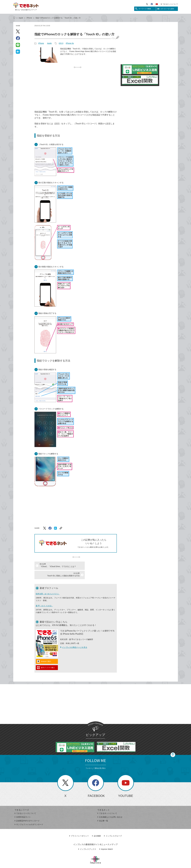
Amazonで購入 (46, 652)
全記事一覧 (103, 812)
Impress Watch (106, 840)
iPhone (29, 18)
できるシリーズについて (25, 804)
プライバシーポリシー (79, 827)
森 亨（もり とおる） (44, 596)
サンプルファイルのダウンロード (29, 815)
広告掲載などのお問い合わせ (110, 808)
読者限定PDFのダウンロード (27, 812)
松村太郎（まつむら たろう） (48, 585)
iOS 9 (61, 43)
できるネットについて (169, 4)
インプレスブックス (87, 840)
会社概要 (96, 827)
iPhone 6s (70, 43)
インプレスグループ (113, 827)
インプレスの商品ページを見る (74, 638)
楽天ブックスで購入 (48, 658)
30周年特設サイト (23, 808)
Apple (21, 18)
